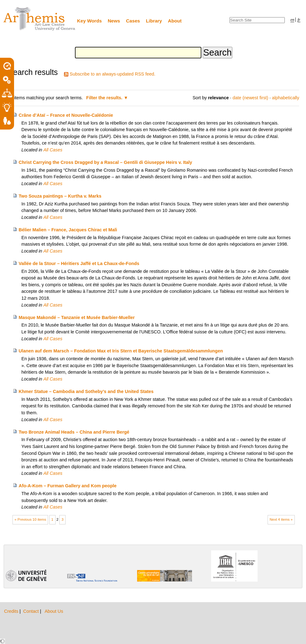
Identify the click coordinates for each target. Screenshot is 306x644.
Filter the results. (105, 98)
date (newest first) (250, 98)
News (114, 21)
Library (154, 21)
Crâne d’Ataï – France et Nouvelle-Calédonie (66, 115)
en (292, 20)
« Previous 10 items (30, 519)
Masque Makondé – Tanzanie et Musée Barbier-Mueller (77, 317)
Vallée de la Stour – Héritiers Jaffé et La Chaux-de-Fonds (79, 263)
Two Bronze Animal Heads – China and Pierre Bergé (74, 432)
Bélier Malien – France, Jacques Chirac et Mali (68, 230)
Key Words (89, 21)
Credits (12, 611)
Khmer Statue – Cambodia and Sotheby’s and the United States (86, 391)
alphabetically (286, 98)
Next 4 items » (281, 519)
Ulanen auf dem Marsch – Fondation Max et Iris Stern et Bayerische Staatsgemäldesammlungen (121, 351)
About (175, 21)
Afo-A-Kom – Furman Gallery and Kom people (68, 486)
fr (299, 20)
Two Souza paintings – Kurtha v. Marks (60, 196)
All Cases (53, 150)
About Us (54, 611)
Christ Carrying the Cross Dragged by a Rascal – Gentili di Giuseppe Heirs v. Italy (106, 162)
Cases (133, 21)
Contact (32, 611)
